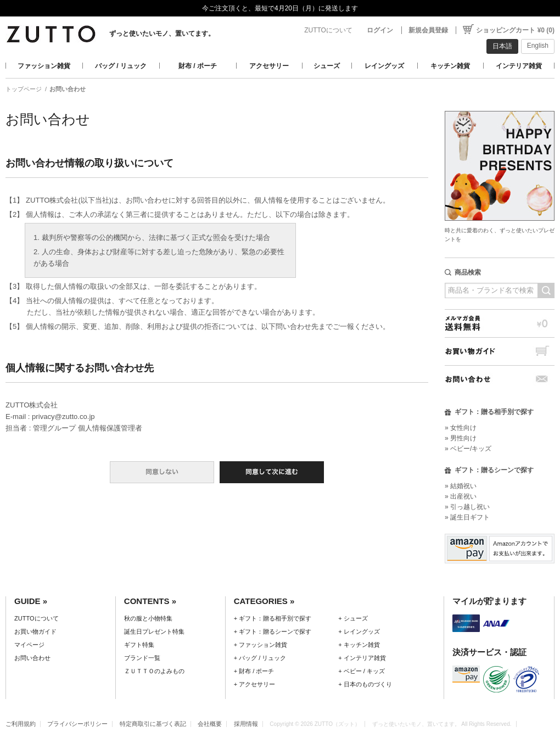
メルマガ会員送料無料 (500, 323)
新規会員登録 (428, 30)
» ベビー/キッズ (468, 449)
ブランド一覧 (142, 658)
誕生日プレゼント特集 (154, 631)
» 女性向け (461, 428)
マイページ (29, 645)
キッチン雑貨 (450, 66)
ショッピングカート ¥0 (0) (515, 30)
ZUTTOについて (328, 30)
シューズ (327, 66)
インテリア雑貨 (519, 66)
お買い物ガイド (500, 351)
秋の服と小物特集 (148, 618)
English (538, 46)
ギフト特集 (139, 645)
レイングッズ (384, 66)
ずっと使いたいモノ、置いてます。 (162, 33)
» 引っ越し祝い (467, 507)
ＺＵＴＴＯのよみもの (154, 671)
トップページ (24, 89)
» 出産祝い (461, 496)
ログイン (380, 30)
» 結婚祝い (461, 486)
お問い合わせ (500, 379)
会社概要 (210, 724)
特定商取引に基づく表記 (153, 724)
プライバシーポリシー (77, 724)
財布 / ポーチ (198, 66)
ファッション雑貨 (44, 66)
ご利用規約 (21, 724)
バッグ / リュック (121, 66)
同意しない (162, 472)
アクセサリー (269, 66)
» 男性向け (461, 438)
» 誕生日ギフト (467, 517)
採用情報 (246, 724)
